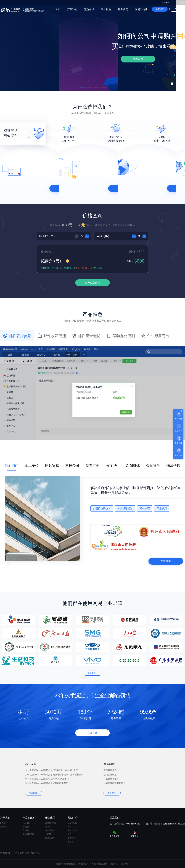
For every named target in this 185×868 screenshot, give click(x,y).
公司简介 (4, 823)
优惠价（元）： (54, 261)
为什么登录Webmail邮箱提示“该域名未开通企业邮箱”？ (52, 770)
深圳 (22, 853)
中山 (38, 853)
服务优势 (123, 9)
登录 (177, 9)
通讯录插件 (50, 838)
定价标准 (89, 9)
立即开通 (92, 733)
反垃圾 (71, 842)
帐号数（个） (48, 236)
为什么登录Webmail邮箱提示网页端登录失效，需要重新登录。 (55, 775)
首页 (58, 9)
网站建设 (165, 3)
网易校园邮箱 (28, 834)
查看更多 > (92, 673)
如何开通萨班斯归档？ (114, 783)
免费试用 (160, 9)
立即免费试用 (92, 283)
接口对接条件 (110, 770)
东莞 (33, 853)
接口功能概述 (110, 775)
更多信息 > (112, 793)
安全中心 (26, 830)
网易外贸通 (141, 9)
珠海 (27, 853)
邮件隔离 (71, 838)
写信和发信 (72, 830)
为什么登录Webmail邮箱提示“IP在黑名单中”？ (47, 779)
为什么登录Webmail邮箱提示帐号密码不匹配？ (48, 783)
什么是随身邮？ (111, 779)
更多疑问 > (34, 793)
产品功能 (72, 9)
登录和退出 (72, 823)
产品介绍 (26, 823)
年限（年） (104, 236)
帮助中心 (73, 818)
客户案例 (106, 9)
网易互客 (181, 3)
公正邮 (48, 834)
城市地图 (125, 864)
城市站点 (115, 864)
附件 (70, 834)
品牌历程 (4, 827)
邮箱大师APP (51, 823)
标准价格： (48, 252)
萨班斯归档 (50, 830)
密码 (70, 827)
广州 (17, 853)
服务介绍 (26, 827)
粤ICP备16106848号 (100, 864)
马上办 (48, 827)
